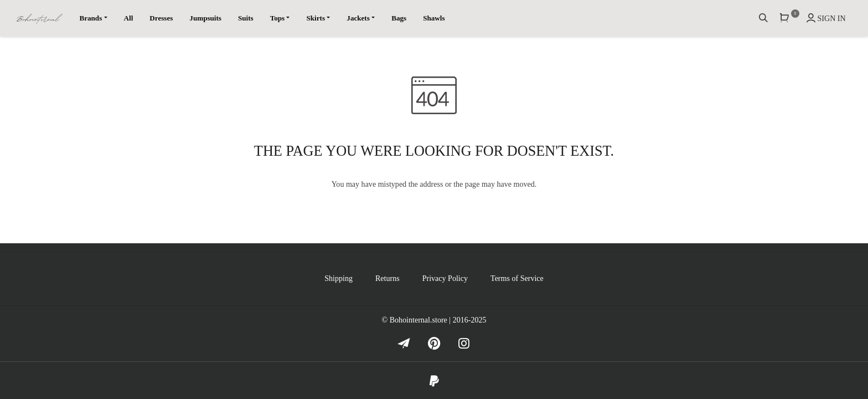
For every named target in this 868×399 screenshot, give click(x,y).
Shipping (339, 278)
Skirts (316, 18)
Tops (278, 18)
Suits (246, 18)
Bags (399, 18)
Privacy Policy (445, 278)
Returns (387, 278)
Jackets (358, 18)
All (129, 18)
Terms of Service (517, 278)
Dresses (161, 18)
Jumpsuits (205, 18)
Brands (91, 18)
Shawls (434, 18)
